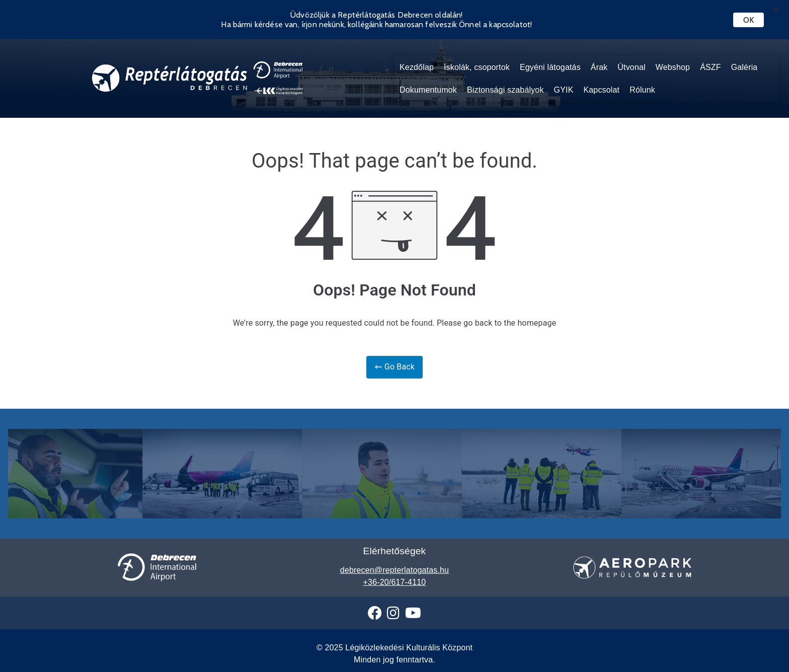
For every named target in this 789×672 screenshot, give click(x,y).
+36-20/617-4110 (395, 582)
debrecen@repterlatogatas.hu (395, 570)
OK (748, 20)
